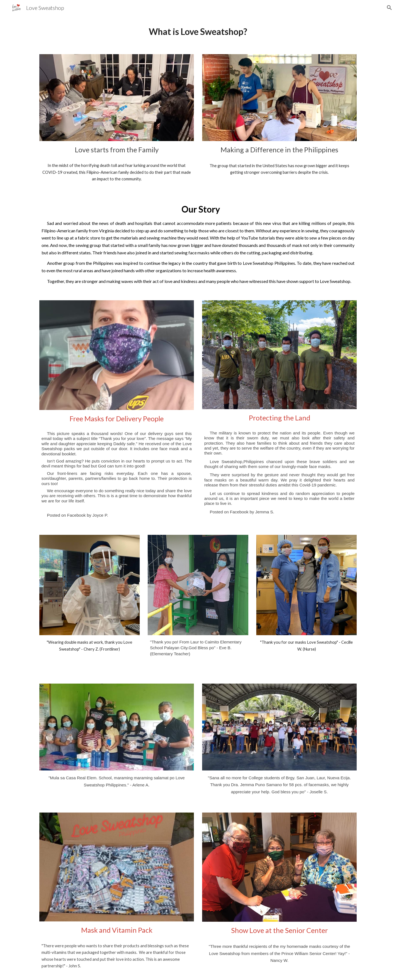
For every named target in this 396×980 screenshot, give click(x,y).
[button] (389, 8)
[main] (198, 31)
